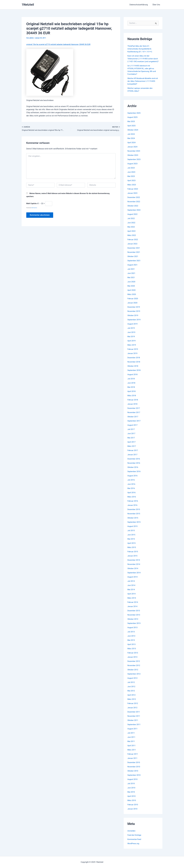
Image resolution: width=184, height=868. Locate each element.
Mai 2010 (131, 795)
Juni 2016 (132, 487)
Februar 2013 (133, 656)
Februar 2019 (133, 352)
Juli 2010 (131, 786)
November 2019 (134, 314)
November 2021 (134, 255)
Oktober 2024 (133, 133)
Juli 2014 (131, 584)
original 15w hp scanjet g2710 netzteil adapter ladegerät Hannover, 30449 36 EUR (60, 44)
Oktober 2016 (133, 470)
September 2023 (134, 162)
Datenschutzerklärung (140, 5)
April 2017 (132, 445)
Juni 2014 (132, 588)
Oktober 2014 (133, 571)
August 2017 (133, 428)
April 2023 (132, 183)
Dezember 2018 (134, 360)
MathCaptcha (34, 208)
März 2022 (132, 238)
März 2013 (132, 651)
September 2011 (134, 727)
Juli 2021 (131, 272)
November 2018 (134, 365)
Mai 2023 (131, 179)
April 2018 (132, 394)
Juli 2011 (131, 736)
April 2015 (132, 546)
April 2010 (132, 799)
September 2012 (134, 677)
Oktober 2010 (133, 774)
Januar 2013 (133, 660)
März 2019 (132, 348)
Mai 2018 (131, 390)
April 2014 (132, 597)
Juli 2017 (131, 432)
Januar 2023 (133, 196)
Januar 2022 (133, 247)
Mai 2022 (131, 230)
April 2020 (132, 293)
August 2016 (133, 478)
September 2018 (134, 373)
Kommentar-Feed (135, 842)
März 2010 (132, 803)
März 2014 (132, 601)
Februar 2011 (133, 757)
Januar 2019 (133, 356)
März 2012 (132, 702)
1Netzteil (28, 5)
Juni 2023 (132, 175)
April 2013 (132, 647)
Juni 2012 (132, 689)
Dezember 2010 (134, 765)
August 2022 (133, 217)
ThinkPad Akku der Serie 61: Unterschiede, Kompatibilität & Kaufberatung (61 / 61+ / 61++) (140, 49)
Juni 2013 (132, 639)
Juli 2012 (131, 685)
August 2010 (133, 782)
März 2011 (132, 753)
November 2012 (134, 668)
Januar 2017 (133, 457)
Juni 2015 (132, 537)
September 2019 (134, 322)
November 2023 (134, 154)
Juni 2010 (132, 791)
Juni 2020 (132, 284)
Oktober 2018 (133, 369)
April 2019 (132, 344)
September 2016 (134, 474)
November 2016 (134, 466)
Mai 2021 (131, 280)
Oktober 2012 (133, 672)
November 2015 (134, 516)
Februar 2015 (133, 554)
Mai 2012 (131, 694)
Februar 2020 (133, 301)
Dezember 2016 (134, 462)
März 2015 (132, 550)
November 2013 (134, 618)
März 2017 (132, 449)
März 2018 (132, 398)
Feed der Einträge (135, 838)
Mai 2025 (131, 124)
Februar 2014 (133, 605)
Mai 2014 (131, 592)
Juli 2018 (131, 381)
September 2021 (134, 263)
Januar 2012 (133, 710)
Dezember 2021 (134, 251)
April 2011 (132, 748)
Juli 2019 (131, 331)
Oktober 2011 (133, 723)
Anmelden (132, 834)
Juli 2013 (131, 634)
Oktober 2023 (133, 158)
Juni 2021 (132, 276)
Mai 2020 (131, 289)
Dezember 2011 (134, 715)
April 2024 (132, 145)
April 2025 (132, 128)
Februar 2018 (133, 403)
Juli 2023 (131, 171)
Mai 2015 (131, 542)
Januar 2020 (133, 306)
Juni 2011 (132, 740)
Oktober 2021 (133, 259)
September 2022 (134, 213)
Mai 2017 (131, 441)
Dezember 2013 (134, 613)
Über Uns (157, 5)
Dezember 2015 (134, 512)
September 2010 (134, 778)
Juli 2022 (131, 221)
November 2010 (134, 769)
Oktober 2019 (133, 318)
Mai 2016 (131, 491)
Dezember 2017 (134, 411)
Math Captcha (31, 204)
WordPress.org (134, 846)
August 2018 (133, 377)
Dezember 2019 (134, 310)
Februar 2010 (133, 807)
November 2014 (134, 567)
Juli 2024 (131, 137)
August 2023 (133, 166)
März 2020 (132, 297)
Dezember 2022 (134, 200)
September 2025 (134, 116)
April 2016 (132, 495)
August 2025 (133, 120)
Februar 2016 (133, 504)
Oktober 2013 (133, 622)
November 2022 (134, 204)
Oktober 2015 (133, 521)
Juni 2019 (132, 335)
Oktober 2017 (133, 419)
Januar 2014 (133, 609)
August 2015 (133, 529)
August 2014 (133, 580)
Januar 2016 (133, 508)
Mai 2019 (131, 339)
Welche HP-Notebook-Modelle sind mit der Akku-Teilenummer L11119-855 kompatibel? (142, 84)
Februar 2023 (133, 192)
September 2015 (134, 525)
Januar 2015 (133, 559)
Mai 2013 (131, 643)
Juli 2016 (131, 483)
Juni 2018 (132, 386)
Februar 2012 (133, 706)
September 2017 (134, 424)
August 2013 (133, 630)
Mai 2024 (131, 141)
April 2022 (132, 234)
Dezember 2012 (134, 664)
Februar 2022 (133, 242)
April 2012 (132, 698)
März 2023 (132, 187)
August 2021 (133, 268)
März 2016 (132, 500)
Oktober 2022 (133, 209)
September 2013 (134, 626)
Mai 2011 (131, 744)
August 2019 (133, 327)
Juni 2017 (132, 436)
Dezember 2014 (134, 563)
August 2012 (133, 681)
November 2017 (134, 415)
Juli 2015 (131, 533)
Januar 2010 (133, 812)
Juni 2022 (132, 225)
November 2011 (134, 719)
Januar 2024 (133, 150)
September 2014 (134, 575)
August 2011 (133, 731)
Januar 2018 (133, 407)
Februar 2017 (133, 453)
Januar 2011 (133, 761)
